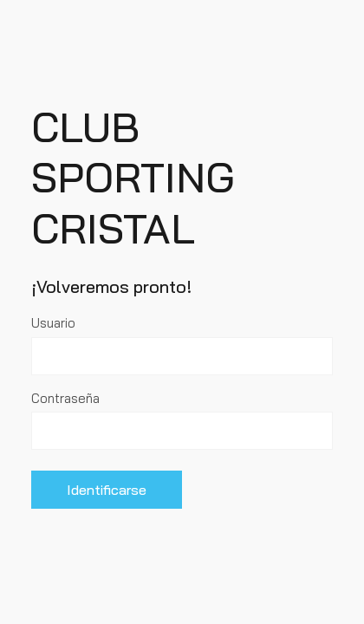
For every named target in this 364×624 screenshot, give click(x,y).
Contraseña (65, 398)
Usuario (53, 323)
